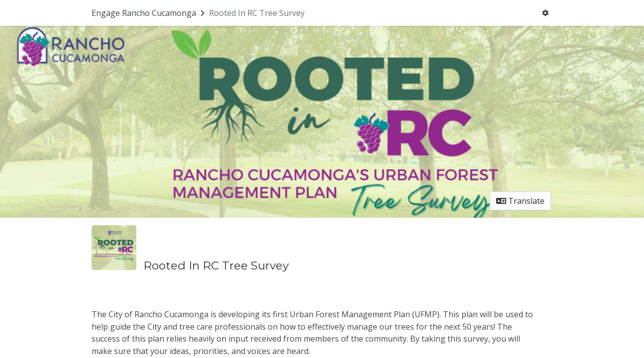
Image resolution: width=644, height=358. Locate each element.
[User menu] (545, 13)
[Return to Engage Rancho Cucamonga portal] (149, 13)
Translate (520, 201)
